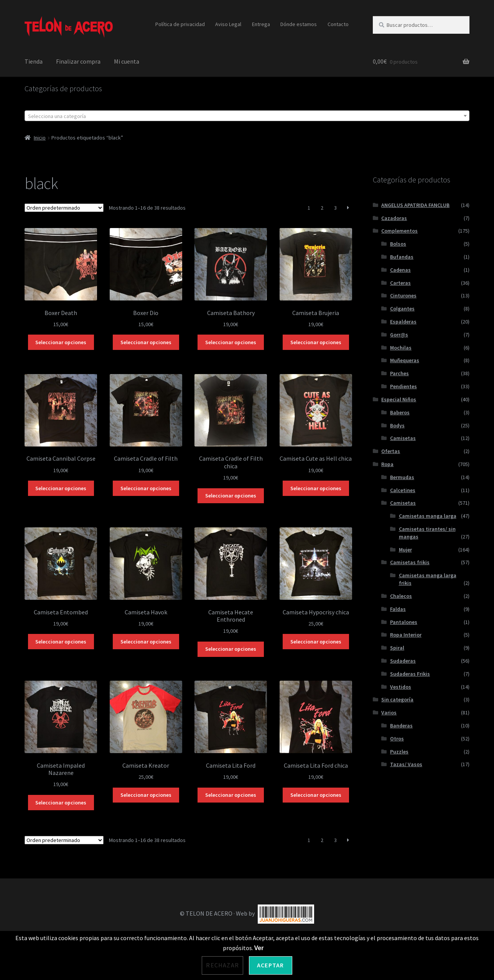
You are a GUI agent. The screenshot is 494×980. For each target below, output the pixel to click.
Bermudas (402, 477)
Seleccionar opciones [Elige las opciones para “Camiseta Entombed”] (61, 642)
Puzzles (399, 752)
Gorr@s (399, 335)
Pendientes (403, 386)
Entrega (261, 24)
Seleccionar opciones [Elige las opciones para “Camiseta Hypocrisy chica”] (316, 642)
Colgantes (402, 309)
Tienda (34, 61)
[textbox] (247, 116)
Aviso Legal (228, 24)
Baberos (400, 412)
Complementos (399, 231)
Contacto (338, 24)
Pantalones (404, 622)
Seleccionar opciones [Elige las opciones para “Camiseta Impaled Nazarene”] (61, 803)
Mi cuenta (127, 61)
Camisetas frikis (410, 562)
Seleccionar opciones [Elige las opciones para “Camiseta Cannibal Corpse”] (61, 488)
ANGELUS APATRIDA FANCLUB (415, 205)
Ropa (387, 464)
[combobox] (247, 116)
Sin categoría (397, 699)
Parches (399, 373)
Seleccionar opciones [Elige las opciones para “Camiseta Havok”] (146, 642)
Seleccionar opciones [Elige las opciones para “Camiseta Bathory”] (231, 342)
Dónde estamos (299, 24)
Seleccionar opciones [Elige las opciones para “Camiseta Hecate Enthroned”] (231, 649)
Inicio (40, 138)
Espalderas (403, 322)
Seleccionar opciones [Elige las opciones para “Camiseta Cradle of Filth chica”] (231, 496)
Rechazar (222, 965)
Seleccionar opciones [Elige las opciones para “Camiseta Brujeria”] (316, 342)
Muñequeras (405, 360)
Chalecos (401, 596)
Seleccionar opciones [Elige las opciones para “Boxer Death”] (61, 342)
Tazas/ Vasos (406, 764)
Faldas (398, 609)
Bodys (397, 425)
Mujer (405, 550)
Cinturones (403, 295)
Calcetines (403, 490)
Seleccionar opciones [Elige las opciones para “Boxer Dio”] (146, 342)
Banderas (401, 726)
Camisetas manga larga (428, 516)
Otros (397, 739)
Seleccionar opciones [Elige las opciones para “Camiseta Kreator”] (146, 795)
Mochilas (401, 348)
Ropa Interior (406, 635)
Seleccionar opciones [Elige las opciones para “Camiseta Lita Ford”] (231, 795)
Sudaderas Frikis (410, 674)
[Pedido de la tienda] (64, 208)
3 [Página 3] (335, 208)
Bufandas (402, 257)
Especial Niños (399, 399)
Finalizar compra (78, 61)
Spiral (397, 648)
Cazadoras (394, 218)
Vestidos (401, 687)
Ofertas (391, 451)
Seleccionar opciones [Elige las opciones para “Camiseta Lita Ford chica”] (316, 795)
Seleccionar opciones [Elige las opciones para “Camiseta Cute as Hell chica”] (316, 488)
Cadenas (400, 270)
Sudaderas (403, 661)
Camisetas (403, 438)
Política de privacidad (180, 24)
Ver (259, 948)
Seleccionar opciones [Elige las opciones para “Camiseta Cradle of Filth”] (146, 488)
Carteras (400, 283)
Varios (389, 712)
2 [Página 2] (322, 208)
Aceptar (270, 965)
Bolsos (398, 244)
